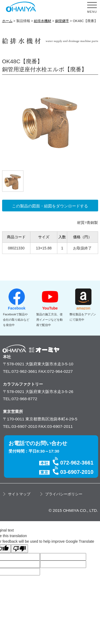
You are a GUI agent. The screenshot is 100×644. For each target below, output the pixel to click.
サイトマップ (19, 494)
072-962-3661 (77, 463)
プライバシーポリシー (64, 494)
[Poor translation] (19, 549)
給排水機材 (43, 21)
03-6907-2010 (77, 472)
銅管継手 (62, 21)
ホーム (7, 21)
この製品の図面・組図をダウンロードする (50, 206)
